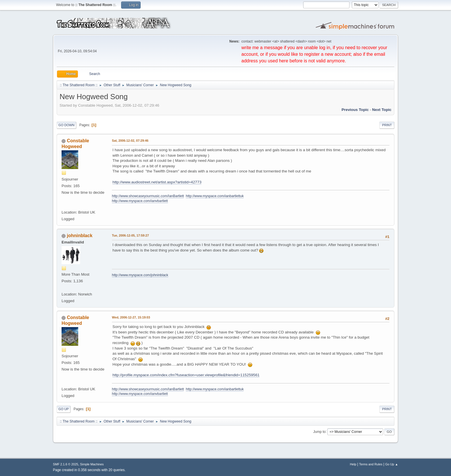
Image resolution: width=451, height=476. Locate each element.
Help (353, 464)
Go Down (66, 125)
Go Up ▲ (392, 464)
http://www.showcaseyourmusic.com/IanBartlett (148, 196)
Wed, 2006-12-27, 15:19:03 (131, 317)
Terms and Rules (371, 464)
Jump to (319, 431)
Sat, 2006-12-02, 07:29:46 (130, 141)
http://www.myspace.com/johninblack (140, 275)
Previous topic (355, 110)
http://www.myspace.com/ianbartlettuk (215, 196)
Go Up (64, 409)
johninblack (80, 236)
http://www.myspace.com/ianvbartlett (140, 201)
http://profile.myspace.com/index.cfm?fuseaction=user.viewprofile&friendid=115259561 (186, 375)
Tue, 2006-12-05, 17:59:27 (130, 235)
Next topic (382, 110)
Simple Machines (92, 464)
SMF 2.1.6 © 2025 (66, 464)
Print (387, 125)
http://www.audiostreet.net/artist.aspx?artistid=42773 (157, 182)
